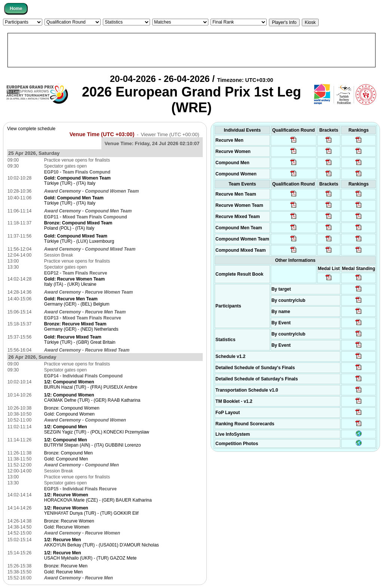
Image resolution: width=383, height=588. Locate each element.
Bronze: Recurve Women (69, 521)
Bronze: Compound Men (68, 453)
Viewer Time (170, 134)
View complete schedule (31, 129)
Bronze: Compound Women (72, 408)
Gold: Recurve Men (63, 572)
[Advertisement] (191, 50)
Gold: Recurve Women (67, 527)
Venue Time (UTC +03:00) (102, 134)
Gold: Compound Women (69, 414)
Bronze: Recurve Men (66, 566)
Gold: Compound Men (66, 459)
